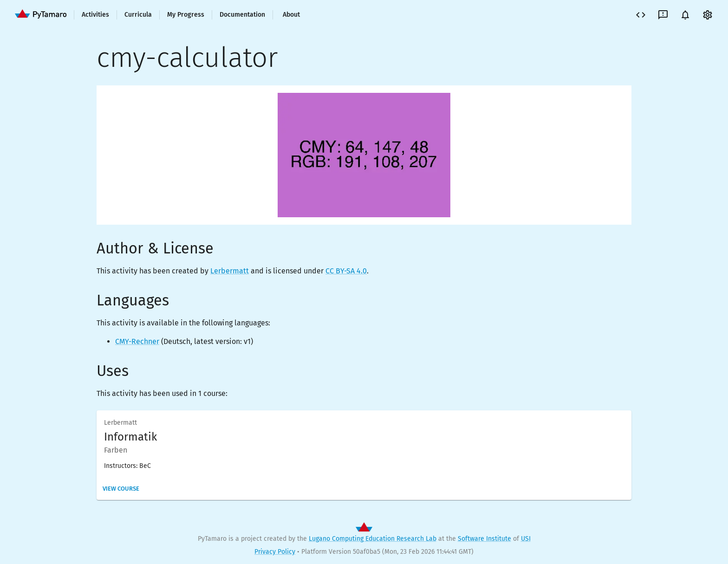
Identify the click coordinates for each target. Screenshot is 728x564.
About (291, 15)
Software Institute (484, 539)
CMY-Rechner (137, 341)
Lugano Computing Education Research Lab (373, 539)
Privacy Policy (275, 552)
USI (526, 539)
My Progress (186, 15)
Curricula (138, 15)
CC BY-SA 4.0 (346, 271)
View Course (121, 489)
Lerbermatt (230, 271)
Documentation (242, 15)
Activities (95, 15)
